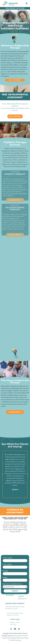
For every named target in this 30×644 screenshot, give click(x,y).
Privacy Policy (17, 636)
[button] (2, 474)
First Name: (8, 577)
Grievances (25, 636)
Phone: (6, 590)
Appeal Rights (7, 638)
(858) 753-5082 (21, 528)
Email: (5, 597)
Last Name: (7, 584)
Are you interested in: (12, 603)
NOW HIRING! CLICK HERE (15, 8)
